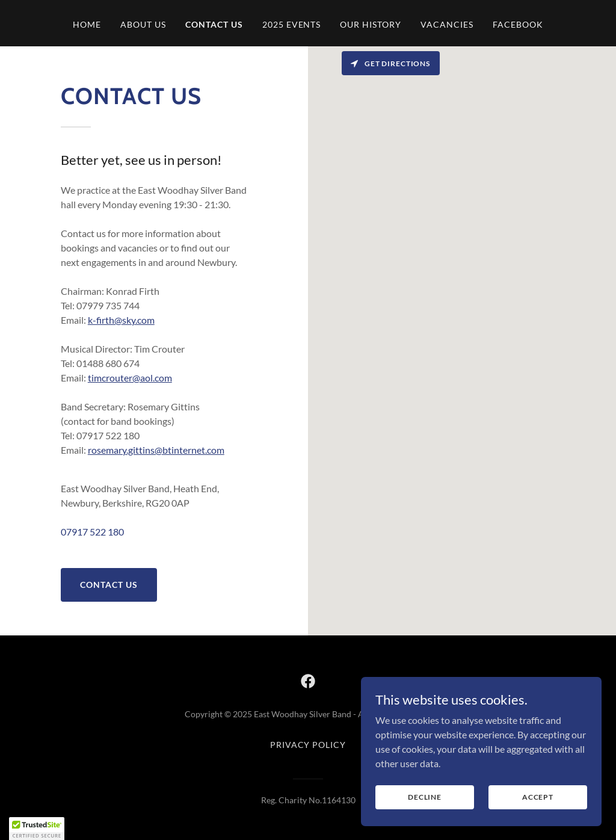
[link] (308, 681)
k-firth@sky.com (121, 320)
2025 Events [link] (292, 24)
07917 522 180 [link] (92, 532)
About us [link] (143, 24)
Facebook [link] (518, 24)
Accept (538, 797)
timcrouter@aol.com (130, 378)
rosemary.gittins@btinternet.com (156, 450)
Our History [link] (371, 24)
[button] (37, 829)
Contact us (109, 585)
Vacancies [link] (447, 24)
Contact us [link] (214, 24)
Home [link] (87, 24)
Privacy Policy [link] (308, 745)
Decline (425, 797)
